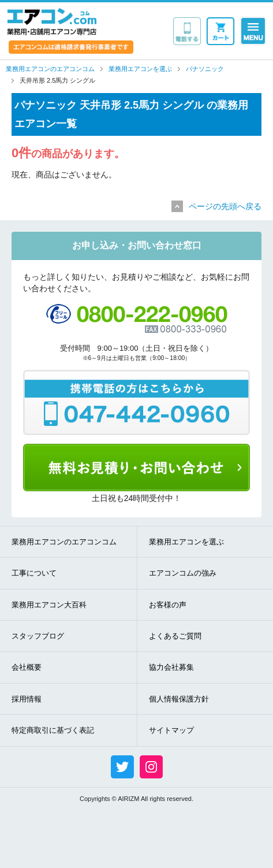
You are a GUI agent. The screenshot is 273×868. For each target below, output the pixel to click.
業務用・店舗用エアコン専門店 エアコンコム (52, 21)
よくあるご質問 (175, 636)
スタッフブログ (38, 636)
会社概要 (27, 667)
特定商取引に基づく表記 (53, 730)
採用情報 (27, 699)
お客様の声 (168, 605)
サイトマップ (171, 730)
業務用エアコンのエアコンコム (64, 542)
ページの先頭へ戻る (225, 206)
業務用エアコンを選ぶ (186, 542)
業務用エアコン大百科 (49, 605)
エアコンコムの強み (183, 573)
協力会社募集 (171, 667)
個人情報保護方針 (179, 699)
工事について (34, 573)
